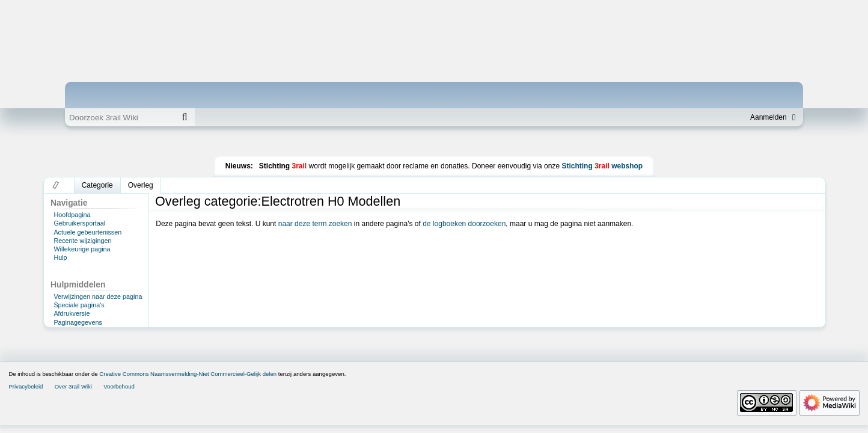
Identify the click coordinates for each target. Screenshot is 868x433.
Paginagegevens (78, 322)
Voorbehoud (119, 386)
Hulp (60, 257)
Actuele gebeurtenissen (87, 232)
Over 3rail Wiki (73, 386)
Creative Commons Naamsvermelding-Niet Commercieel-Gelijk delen (188, 374)
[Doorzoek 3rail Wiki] (120, 117)
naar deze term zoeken (315, 224)
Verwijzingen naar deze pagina (98, 296)
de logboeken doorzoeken (464, 224)
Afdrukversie (72, 313)
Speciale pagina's (79, 305)
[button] (56, 185)
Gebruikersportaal (79, 223)
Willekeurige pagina (82, 249)
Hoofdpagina (72, 215)
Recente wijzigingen (82, 241)
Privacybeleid (26, 386)
